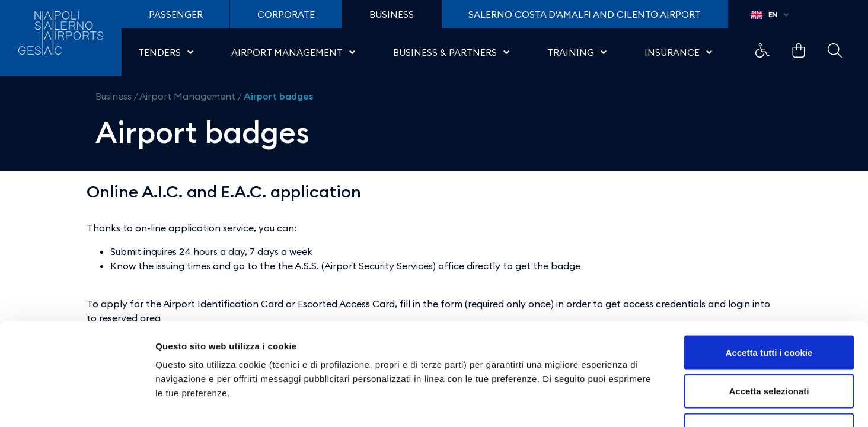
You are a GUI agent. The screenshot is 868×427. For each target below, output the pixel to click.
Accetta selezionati (769, 310)
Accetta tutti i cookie (769, 271)
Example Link (762, 50)
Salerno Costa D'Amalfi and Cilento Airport (585, 15)
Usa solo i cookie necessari (769, 349)
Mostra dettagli (624, 404)
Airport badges (278, 96)
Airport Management (187, 96)
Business (114, 96)
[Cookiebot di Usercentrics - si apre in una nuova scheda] (77, 404)
